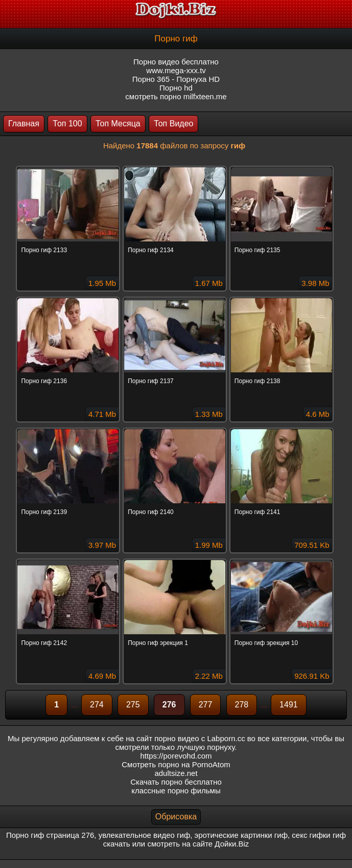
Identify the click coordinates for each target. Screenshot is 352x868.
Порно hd (176, 88)
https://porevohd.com (176, 756)
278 (242, 705)
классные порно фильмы (176, 791)
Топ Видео (173, 124)
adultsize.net (176, 773)
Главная (24, 124)
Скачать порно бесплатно (176, 782)
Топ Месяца (118, 124)
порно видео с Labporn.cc (200, 738)
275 (133, 705)
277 (206, 705)
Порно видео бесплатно (176, 62)
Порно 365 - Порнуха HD (176, 79)
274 (97, 705)
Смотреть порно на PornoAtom (176, 764)
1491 (289, 705)
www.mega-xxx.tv (176, 70)
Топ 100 (67, 124)
